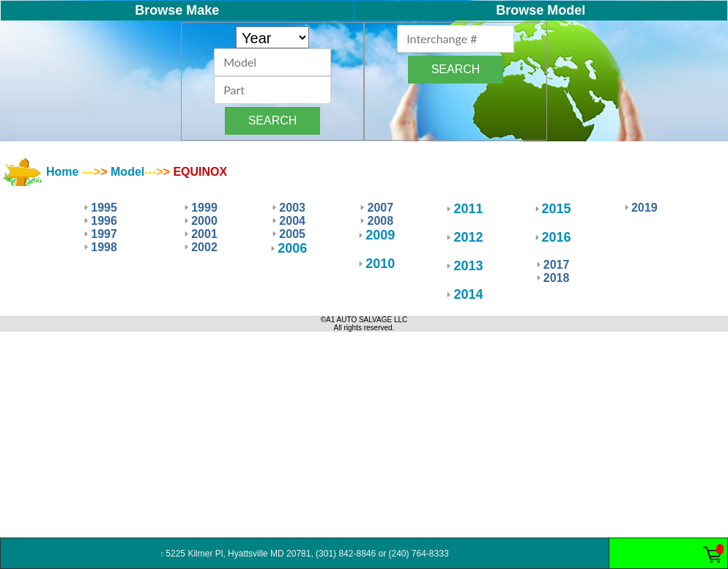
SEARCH (273, 120)
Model (127, 172)
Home (62, 172)
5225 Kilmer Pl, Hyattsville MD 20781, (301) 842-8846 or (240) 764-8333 (305, 554)
